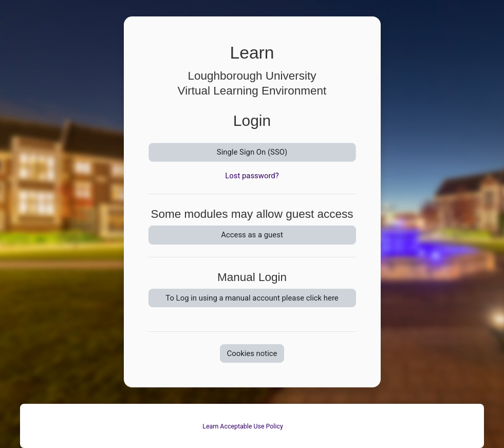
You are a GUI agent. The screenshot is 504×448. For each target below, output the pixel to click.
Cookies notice (252, 353)
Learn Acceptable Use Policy (243, 426)
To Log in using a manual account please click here (252, 298)
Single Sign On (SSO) (252, 152)
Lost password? (252, 176)
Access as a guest (252, 235)
